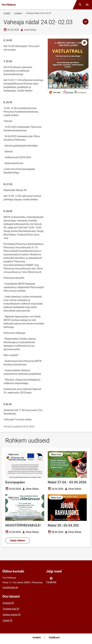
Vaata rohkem (18, 540)
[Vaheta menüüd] (87, 5)
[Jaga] (86, 22)
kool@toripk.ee (10, 587)
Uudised (18, 13)
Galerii (6, 621)
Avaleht (7, 13)
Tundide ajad (9, 609)
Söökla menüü (10, 615)
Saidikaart (54, 637)
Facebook (51, 580)
